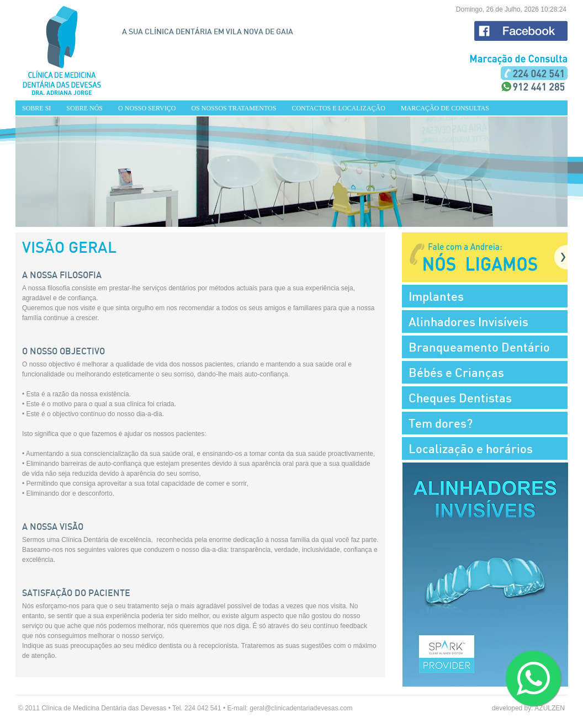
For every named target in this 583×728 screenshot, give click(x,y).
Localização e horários (471, 448)
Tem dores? (441, 423)
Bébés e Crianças (456, 372)
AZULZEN (550, 708)
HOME (62, 50)
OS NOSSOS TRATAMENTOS (234, 108)
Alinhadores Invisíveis (468, 322)
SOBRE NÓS (84, 108)
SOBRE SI (36, 108)
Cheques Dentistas (460, 398)
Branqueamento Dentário (479, 347)
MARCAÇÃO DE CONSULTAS (445, 108)
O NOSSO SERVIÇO (147, 108)
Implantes (436, 296)
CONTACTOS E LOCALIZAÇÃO (338, 108)
